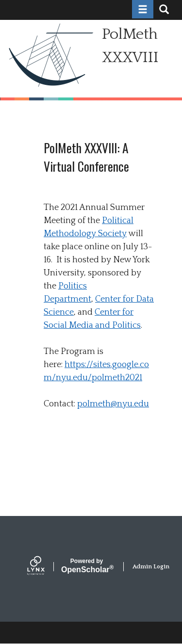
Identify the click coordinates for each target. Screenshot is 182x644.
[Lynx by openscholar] (44, 567)
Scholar (87, 566)
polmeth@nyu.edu (113, 404)
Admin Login (151, 567)
